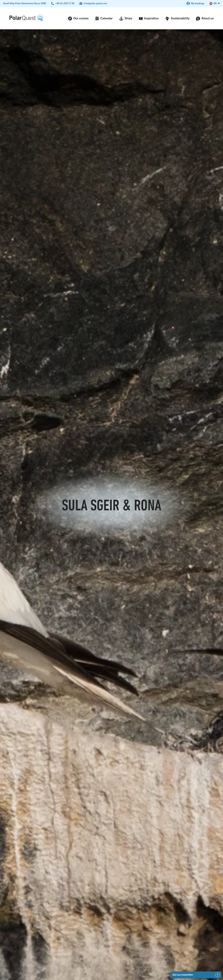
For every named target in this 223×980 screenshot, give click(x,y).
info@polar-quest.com (95, 3)
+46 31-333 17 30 (65, 3)
